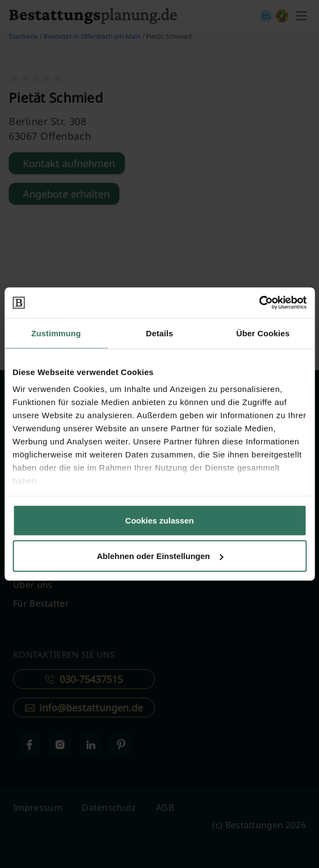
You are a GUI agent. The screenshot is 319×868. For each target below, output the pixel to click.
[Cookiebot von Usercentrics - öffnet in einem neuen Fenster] (259, 303)
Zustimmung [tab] (56, 333)
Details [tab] (160, 333)
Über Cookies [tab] (263, 333)
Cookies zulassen (160, 520)
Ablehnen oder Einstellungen (160, 556)
